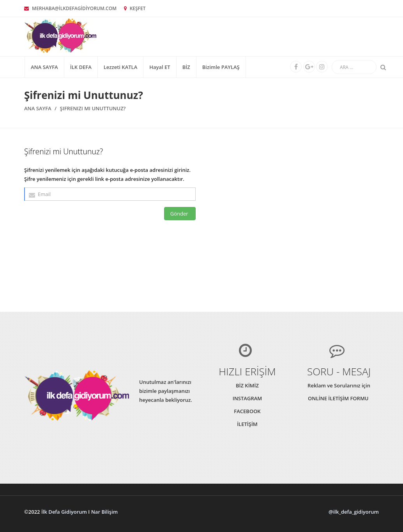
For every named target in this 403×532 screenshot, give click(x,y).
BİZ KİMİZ (247, 385)
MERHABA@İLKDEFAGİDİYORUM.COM (70, 8)
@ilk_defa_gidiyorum (354, 512)
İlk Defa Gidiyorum (64, 512)
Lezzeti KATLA (121, 67)
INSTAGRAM (247, 398)
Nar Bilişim (105, 512)
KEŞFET (135, 8)
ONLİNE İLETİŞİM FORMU (339, 398)
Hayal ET (160, 67)
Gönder (180, 214)
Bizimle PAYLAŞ (221, 67)
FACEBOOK (247, 411)
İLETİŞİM (247, 424)
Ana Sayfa (44, 67)
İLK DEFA (81, 67)
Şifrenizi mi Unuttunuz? (93, 108)
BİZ (186, 67)
